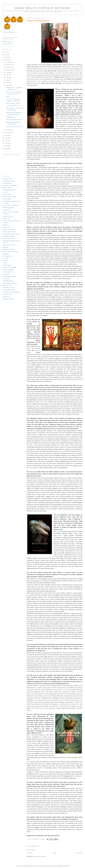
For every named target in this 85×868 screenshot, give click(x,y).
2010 (6, 143)
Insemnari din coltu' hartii (9, 232)
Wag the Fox (6, 297)
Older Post (80, 853)
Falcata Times (6, 210)
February (9, 130)
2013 (6, 136)
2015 (6, 57)
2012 (6, 138)
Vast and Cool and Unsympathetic (11, 292)
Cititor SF (5, 192)
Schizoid (5, 263)
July (7, 75)
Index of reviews (7, 41)
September (9, 70)
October (8, 67)
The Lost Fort (6, 274)
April (8, 83)
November (9, 65)
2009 (6, 146)
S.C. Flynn (5, 258)
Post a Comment (31, 850)
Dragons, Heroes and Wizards (10, 205)
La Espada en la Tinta (8, 238)
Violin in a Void (7, 294)
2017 (6, 52)
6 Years (8, 96)
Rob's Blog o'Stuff (7, 256)
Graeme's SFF (6, 227)
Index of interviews (8, 44)
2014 (6, 60)
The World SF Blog (8, 281)
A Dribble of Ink (7, 179)
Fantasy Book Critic (8, 216)
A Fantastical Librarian (9, 181)
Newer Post (30, 853)
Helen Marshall (32, 65)
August (8, 72)
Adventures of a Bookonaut (10, 185)
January (8, 132)
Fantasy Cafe (6, 218)
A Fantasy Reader (7, 183)
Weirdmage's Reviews (8, 299)
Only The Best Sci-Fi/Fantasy (10, 252)
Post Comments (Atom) (40, 856)
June (8, 77)
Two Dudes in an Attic (9, 288)
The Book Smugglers (8, 270)
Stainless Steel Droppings (9, 267)
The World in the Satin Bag (10, 283)
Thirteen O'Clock (7, 285)
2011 (6, 141)
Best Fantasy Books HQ (9, 190)
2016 (6, 55)
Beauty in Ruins (7, 188)
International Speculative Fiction (11, 234)
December (9, 62)
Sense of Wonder (7, 265)
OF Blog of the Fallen (8, 249)
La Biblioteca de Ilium (9, 236)
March (8, 85)
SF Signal (5, 261)
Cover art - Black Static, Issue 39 (14, 127)
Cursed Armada (7, 199)
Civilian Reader (7, 194)
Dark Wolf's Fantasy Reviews (42, 8)
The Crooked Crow (8, 272)
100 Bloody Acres (11, 117)
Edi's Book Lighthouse (9, 208)
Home (55, 853)
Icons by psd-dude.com (9, 32)
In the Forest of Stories (9, 229)
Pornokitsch (6, 254)
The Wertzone (6, 279)
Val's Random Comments (9, 290)
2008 (6, 148)
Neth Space (6, 247)
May (8, 80)
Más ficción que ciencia (9, 245)
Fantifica (5, 225)
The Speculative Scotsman (10, 276)
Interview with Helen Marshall (14, 120)
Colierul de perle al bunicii (10, 197)
